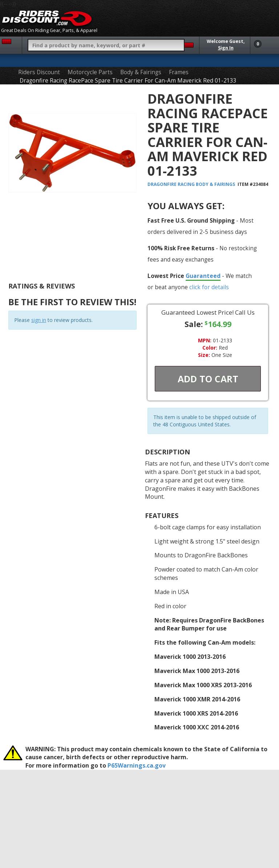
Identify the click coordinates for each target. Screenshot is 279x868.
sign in (39, 320)
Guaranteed (203, 276)
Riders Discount (39, 72)
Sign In (226, 48)
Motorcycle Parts (90, 72)
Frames (179, 72)
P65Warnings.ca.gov (137, 765)
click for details (209, 287)
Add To (208, 379)
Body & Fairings (141, 72)
